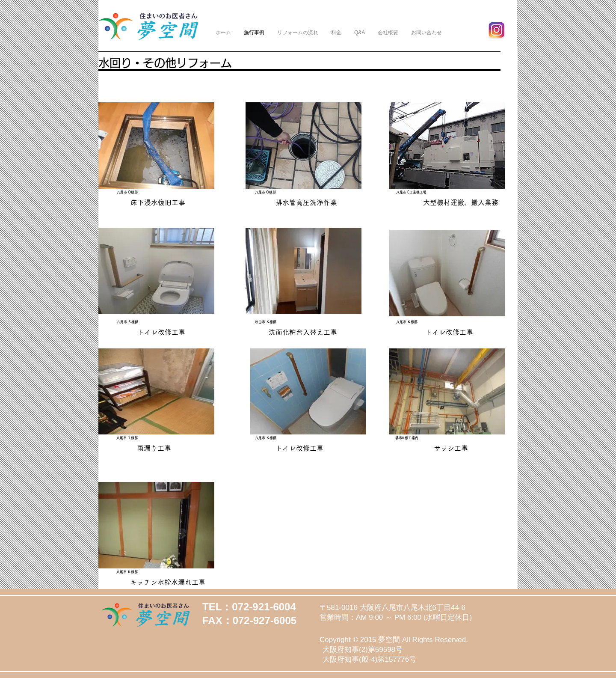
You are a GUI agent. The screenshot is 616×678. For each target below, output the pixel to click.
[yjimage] (497, 30)
